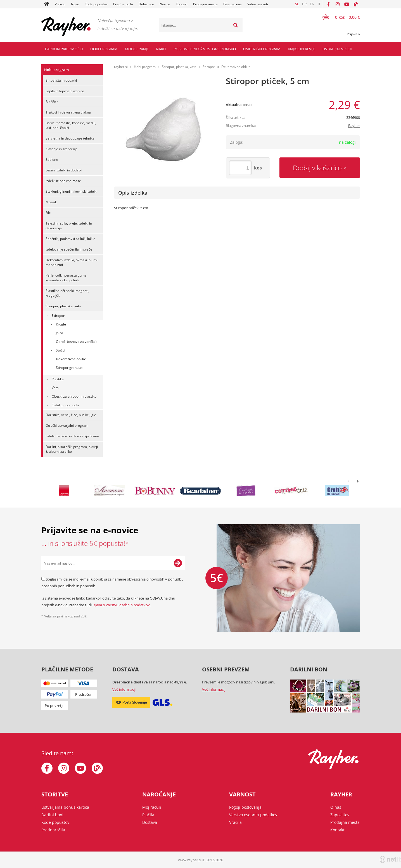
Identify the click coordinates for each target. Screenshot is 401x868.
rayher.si (121, 67)
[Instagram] (338, 4)
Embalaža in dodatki (61, 80)
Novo (75, 4)
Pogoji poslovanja (245, 807)
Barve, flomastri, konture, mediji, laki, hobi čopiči (71, 125)
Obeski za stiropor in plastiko (74, 396)
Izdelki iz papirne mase (63, 181)
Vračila (235, 822)
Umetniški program (262, 49)
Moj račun (152, 807)
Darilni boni (52, 815)
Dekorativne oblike (71, 359)
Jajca (60, 333)
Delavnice (146, 4)
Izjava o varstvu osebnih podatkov (121, 605)
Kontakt (182, 4)
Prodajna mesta (205, 4)
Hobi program (104, 49)
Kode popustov (96, 4)
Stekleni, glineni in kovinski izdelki (71, 191)
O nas (336, 807)
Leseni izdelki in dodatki (64, 170)
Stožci (60, 350)
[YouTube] (347, 4)
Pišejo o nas (232, 4)
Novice (165, 4)
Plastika (58, 379)
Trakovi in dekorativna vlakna (68, 112)
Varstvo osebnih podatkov (253, 815)
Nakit (161, 49)
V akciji (60, 4)
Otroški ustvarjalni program (67, 425)
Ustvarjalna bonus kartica (65, 807)
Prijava (353, 34)
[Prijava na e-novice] (178, 563)
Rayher (354, 126)
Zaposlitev (340, 815)
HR (304, 4)
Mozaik (51, 202)
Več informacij (124, 689)
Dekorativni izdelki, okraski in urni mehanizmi (72, 262)
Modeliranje (137, 49)
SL (297, 4)
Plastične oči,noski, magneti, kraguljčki (67, 293)
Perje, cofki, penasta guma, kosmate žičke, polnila (67, 278)
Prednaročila (123, 4)
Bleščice (52, 102)
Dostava (150, 822)
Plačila (148, 815)
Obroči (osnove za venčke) (76, 342)
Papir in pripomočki (64, 49)
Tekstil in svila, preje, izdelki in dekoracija (69, 226)
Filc (48, 213)
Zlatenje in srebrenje (62, 149)
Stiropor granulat (69, 368)
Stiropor (58, 316)
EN (312, 4)
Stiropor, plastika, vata (63, 306)
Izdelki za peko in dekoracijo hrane (72, 436)
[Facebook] (328, 4)
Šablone (52, 160)
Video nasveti (258, 4)
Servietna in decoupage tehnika (70, 138)
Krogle (61, 324)
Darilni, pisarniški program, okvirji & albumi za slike (72, 449)
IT (319, 4)
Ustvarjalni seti (337, 49)
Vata (55, 388)
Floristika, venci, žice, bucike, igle (71, 415)
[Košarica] (338, 17)
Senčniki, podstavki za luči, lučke (70, 239)
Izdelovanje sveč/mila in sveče (69, 249)
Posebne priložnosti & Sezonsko (205, 49)
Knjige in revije (302, 49)
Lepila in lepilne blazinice (65, 91)
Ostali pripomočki (65, 405)
